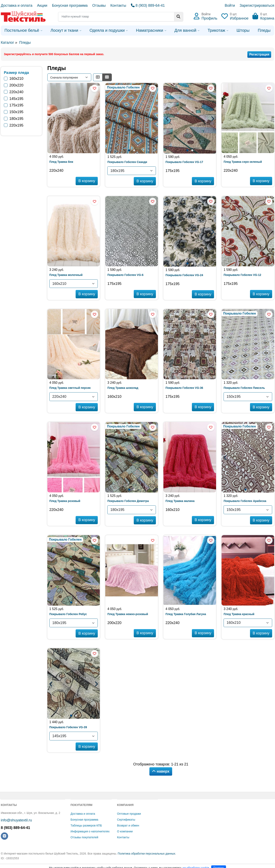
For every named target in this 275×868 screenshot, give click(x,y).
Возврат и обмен (128, 825)
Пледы (25, 43)
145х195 (16, 99)
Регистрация (259, 54)
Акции (42, 5)
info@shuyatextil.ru (16, 820)
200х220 (16, 85)
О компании (125, 831)
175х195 (16, 105)
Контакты (118, 5)
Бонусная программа (70, 5)
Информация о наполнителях (90, 831)
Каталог (7, 43)
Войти (230, 5)
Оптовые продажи (129, 814)
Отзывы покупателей (84, 837)
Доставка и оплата (17, 5)
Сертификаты (126, 820)
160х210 (16, 79)
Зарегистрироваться (257, 5)
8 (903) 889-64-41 (148, 5)
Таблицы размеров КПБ (86, 825)
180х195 (16, 119)
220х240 (16, 92)
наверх (161, 771)
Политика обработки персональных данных (146, 854)
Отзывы (99, 5)
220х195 (16, 125)
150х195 (16, 112)
